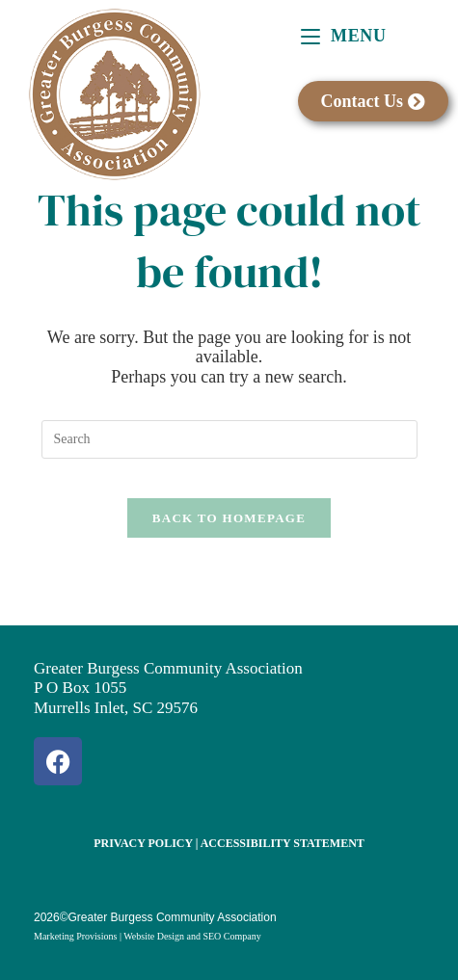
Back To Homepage (229, 518)
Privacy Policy (143, 843)
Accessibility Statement (283, 843)
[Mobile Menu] (344, 36)
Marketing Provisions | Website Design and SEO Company (148, 936)
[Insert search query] (229, 439)
